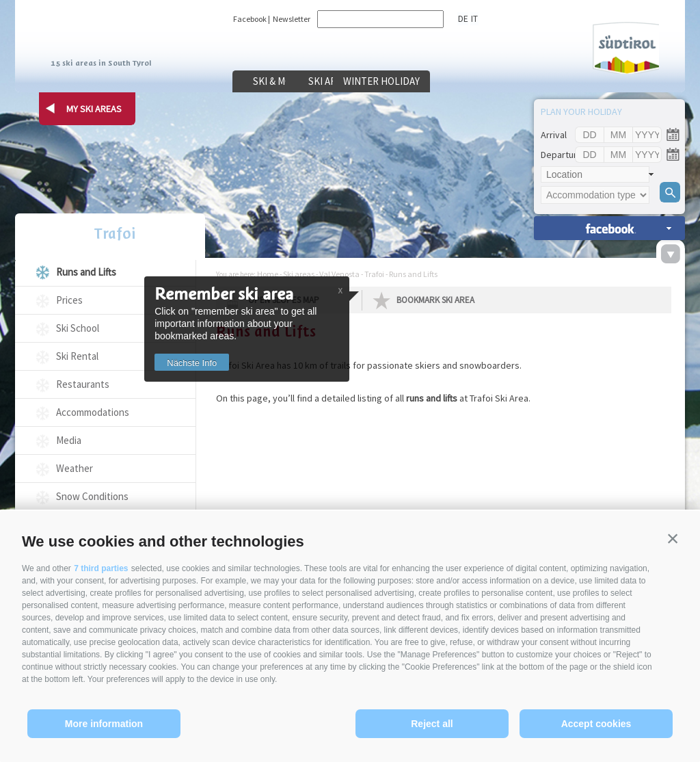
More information (104, 724)
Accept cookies (596, 724)
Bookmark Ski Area (435, 300)
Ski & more (284, 82)
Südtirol (619, 47)
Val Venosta (339, 274)
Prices (69, 300)
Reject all (432, 724)
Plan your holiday (581, 111)
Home (268, 274)
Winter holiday (496, 82)
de (462, 18)
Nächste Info (197, 363)
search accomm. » (609, 228)
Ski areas (391, 82)
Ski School (78, 328)
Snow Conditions (92, 496)
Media (69, 440)
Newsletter (292, 19)
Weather (75, 468)
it (473, 18)
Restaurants (83, 384)
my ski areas (94, 109)
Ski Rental (77, 356)
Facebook (250, 19)
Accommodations (93, 412)
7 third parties (101, 568)
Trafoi (105, 235)
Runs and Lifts (86, 272)
